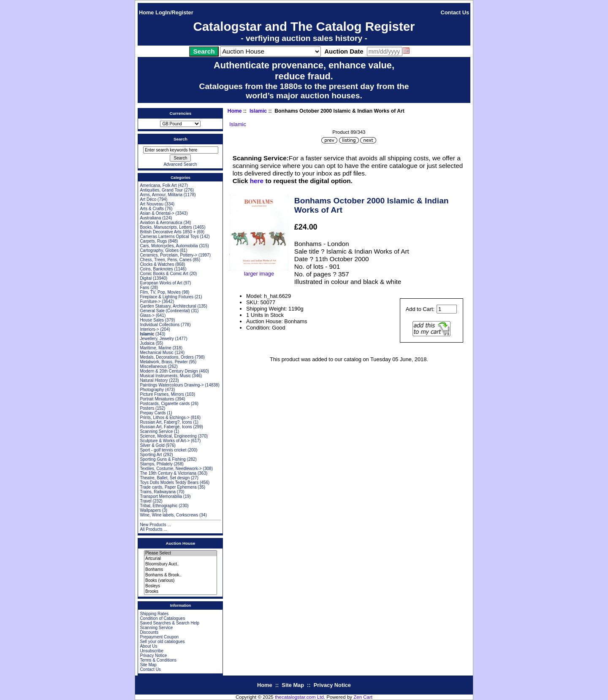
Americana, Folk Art (158, 185)
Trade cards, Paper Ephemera (168, 487)
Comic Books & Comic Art (164, 274)
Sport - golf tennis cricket (163, 450)
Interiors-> (149, 329)
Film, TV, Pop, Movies (160, 292)
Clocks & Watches (157, 264)
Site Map (148, 665)
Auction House (181, 543)
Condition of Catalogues (162, 618)
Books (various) (180, 581)
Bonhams (180, 570)
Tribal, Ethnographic (159, 506)
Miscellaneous (153, 366)
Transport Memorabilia (161, 496)
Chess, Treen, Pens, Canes (166, 260)
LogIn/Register (174, 12)
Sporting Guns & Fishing (163, 459)
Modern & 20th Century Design (169, 371)
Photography (152, 390)
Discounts (149, 632)
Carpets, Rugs (153, 241)
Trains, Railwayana (158, 492)
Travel (145, 501)
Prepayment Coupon (159, 637)
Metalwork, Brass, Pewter (164, 362)
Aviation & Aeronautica (161, 223)
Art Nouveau (152, 204)
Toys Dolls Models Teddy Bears (169, 482)
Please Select (180, 553)
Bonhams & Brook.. (180, 575)
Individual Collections (160, 325)
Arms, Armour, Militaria (161, 195)
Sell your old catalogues (162, 642)
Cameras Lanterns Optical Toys (169, 236)
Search (180, 139)
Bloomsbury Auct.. (180, 564)
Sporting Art (151, 455)
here (257, 181)
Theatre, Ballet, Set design (165, 478)
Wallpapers (150, 510)
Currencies (181, 113)
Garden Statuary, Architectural (168, 306)
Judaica (147, 343)
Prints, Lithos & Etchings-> (165, 418)
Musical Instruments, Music (165, 376)
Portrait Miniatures (157, 399)
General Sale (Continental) (165, 311)
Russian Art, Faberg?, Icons (166, 422)
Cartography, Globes (159, 250)
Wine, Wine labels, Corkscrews (169, 515)
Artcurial (180, 559)
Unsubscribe (152, 651)
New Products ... (155, 525)
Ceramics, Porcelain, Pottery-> (168, 255)
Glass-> (147, 315)
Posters (147, 408)
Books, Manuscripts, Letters (166, 227)
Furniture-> (150, 301)
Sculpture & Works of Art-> (165, 441)
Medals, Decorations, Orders (167, 357)
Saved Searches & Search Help (170, 623)
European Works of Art (161, 283)
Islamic (258, 111)
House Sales (152, 320)
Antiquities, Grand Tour (161, 190)
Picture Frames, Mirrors (162, 394)
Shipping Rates (154, 614)
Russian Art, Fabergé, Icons (166, 427)
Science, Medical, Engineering (168, 436)
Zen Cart (363, 697)
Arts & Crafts (152, 209)
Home (147, 12)
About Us (148, 646)
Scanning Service (156, 431)
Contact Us (455, 12)
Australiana (150, 218)
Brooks (180, 592)
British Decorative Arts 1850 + (168, 232)
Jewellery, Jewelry (157, 339)
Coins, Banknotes (156, 269)
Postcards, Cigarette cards (165, 404)
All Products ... (153, 529)
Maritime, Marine (155, 348)
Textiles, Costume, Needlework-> (171, 469)
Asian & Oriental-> (157, 213)
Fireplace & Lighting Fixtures (167, 297)
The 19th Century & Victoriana (168, 473)
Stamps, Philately (156, 464)
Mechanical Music (156, 353)
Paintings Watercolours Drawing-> (172, 385)
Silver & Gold (152, 445)
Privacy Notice (153, 655)
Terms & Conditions (158, 660)
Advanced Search (180, 164)
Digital (146, 278)
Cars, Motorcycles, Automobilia (169, 246)
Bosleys (180, 586)
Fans (144, 288)
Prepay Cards (153, 413)
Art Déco (148, 199)
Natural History (154, 380)
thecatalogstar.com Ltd (299, 697)
